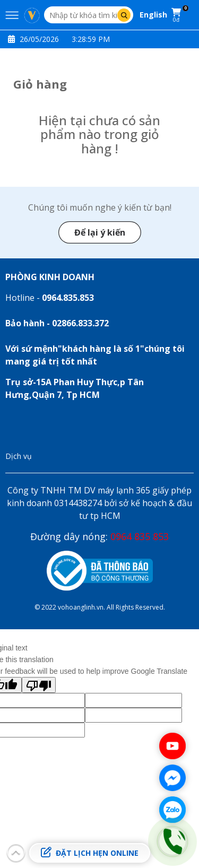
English (153, 15)
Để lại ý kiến (100, 232)
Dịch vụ (19, 456)
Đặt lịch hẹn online (90, 852)
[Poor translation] (39, 685)
